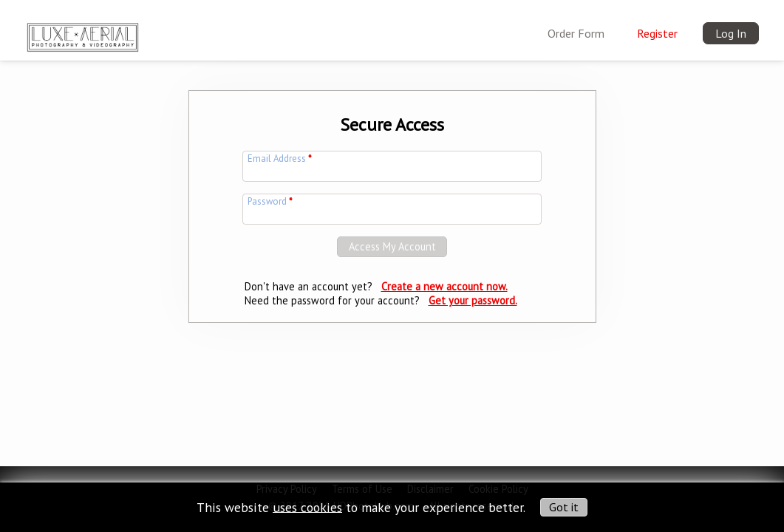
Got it (564, 507)
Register (657, 33)
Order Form (576, 33)
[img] (83, 34)
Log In (731, 33)
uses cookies (307, 507)
